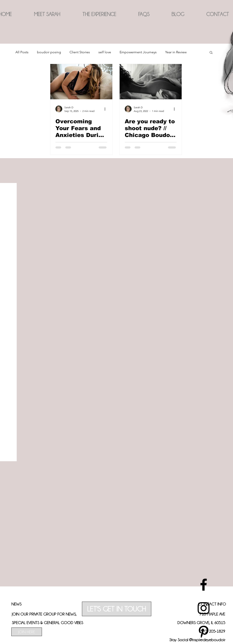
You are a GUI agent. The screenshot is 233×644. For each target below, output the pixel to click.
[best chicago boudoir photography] (204, 585)
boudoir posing (49, 52)
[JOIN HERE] (27, 632)
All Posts (22, 52)
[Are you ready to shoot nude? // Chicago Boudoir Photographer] (151, 82)
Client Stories (80, 52)
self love (105, 52)
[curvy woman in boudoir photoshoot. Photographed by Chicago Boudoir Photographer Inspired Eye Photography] (81, 82)
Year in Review (176, 52)
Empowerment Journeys (138, 52)
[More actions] (107, 109)
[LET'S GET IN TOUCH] (117, 609)
